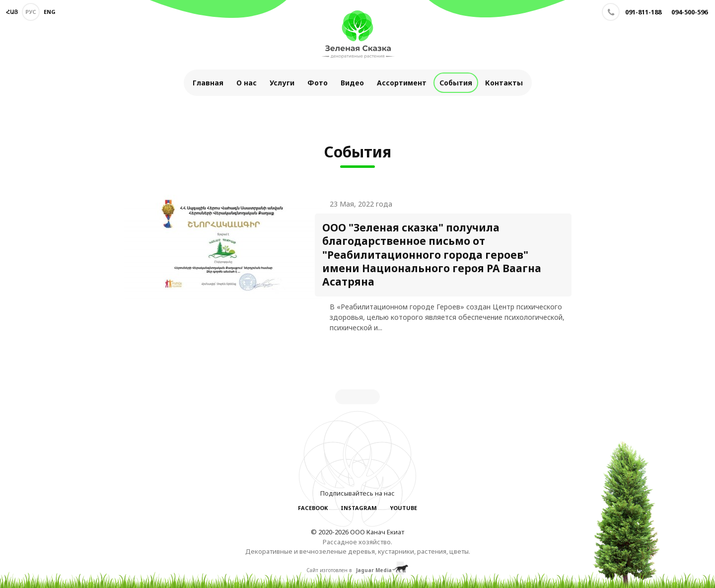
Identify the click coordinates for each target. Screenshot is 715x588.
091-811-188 (643, 12)
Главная (208, 83)
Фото (318, 83)
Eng (50, 12)
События (456, 83)
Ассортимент (402, 83)
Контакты (504, 83)
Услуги (282, 83)
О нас (247, 83)
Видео (352, 83)
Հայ (12, 12)
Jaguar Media (374, 570)
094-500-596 (689, 12)
